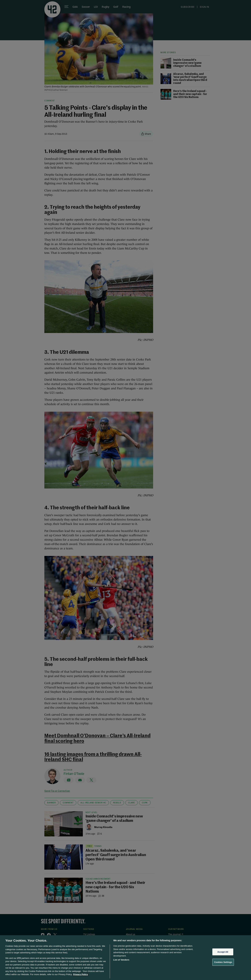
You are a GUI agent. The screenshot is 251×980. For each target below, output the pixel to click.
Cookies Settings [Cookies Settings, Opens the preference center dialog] (223, 962)
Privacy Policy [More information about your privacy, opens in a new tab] (80, 974)
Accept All (223, 952)
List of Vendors (121, 960)
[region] (125, 958)
